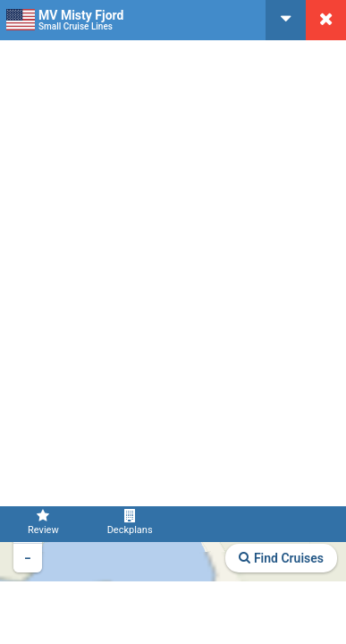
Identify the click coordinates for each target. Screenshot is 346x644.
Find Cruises (281, 558)
